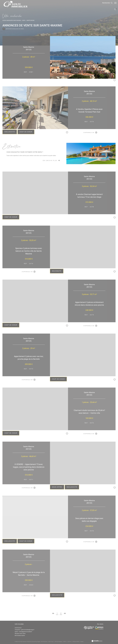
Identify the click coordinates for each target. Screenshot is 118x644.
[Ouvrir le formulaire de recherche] (107, 3)
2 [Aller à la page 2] (61, 613)
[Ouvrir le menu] (115, 3)
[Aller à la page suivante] (65, 613)
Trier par (98, 29)
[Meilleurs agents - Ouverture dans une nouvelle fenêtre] (89, 628)
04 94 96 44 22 (18, 628)
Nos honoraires (44, 642)
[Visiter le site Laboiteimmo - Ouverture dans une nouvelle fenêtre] (97, 641)
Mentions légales (59, 642)
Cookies (82, 642)
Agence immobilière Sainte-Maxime (12, 20)
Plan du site (51, 642)
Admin (65, 642)
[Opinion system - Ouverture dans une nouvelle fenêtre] (99, 628)
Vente (24, 20)
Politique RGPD (76, 642)
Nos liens (70, 642)
